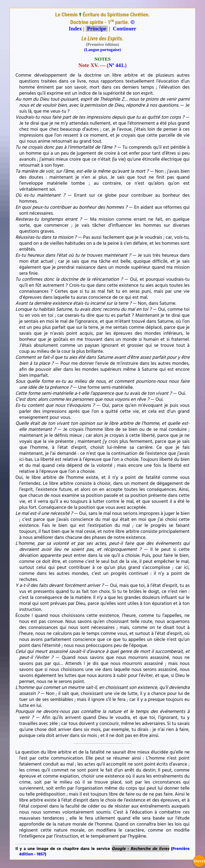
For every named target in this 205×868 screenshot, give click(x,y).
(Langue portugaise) (102, 50)
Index (75, 29)
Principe (97, 29)
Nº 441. (117, 65)
